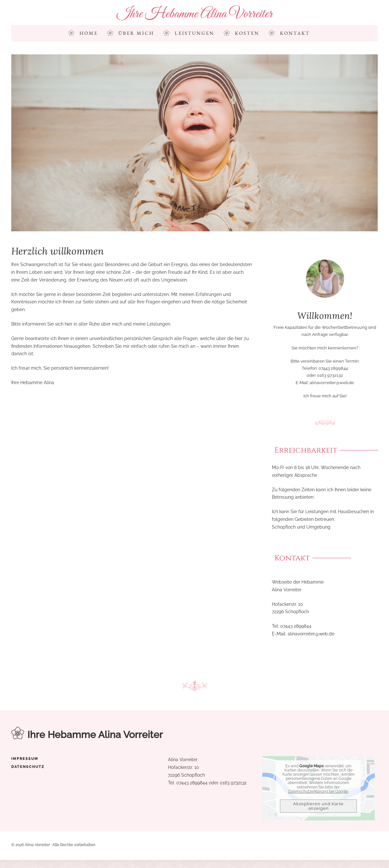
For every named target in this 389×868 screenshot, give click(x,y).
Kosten (247, 33)
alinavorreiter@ (303, 634)
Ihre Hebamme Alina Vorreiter (195, 14)
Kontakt (295, 33)
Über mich (136, 33)
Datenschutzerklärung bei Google (318, 791)
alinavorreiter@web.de (332, 383)
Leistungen (194, 33)
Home (89, 33)
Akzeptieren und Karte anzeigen (318, 806)
